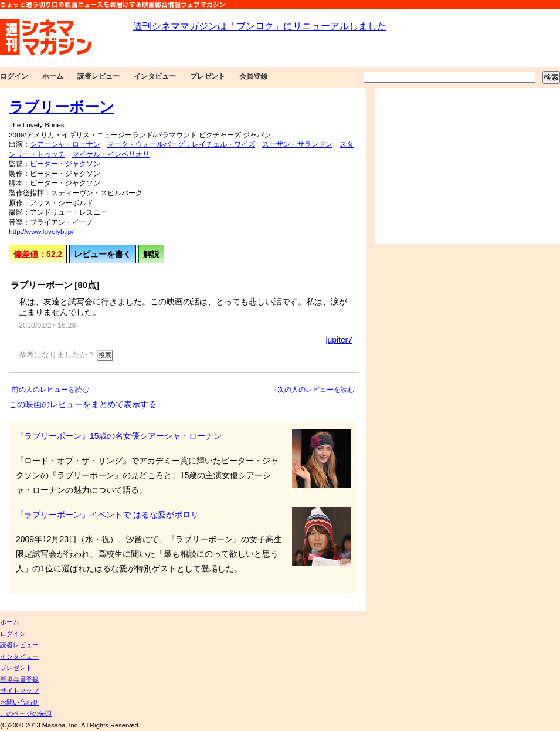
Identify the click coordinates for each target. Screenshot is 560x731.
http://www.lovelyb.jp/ (41, 232)
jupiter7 (339, 340)
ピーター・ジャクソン (65, 164)
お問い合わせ (19, 702)
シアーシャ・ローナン (65, 144)
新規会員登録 (19, 679)
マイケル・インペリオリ (111, 154)
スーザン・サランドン (297, 144)
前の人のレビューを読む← (54, 390)
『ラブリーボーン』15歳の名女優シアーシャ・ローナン (119, 436)
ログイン (14, 76)
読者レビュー (99, 76)
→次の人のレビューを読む (313, 390)
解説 (151, 254)
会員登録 (253, 76)
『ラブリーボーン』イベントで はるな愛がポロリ (107, 515)
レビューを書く (103, 254)
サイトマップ (19, 691)
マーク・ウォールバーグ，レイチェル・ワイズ (181, 144)
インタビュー (155, 76)
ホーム (53, 76)
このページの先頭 (26, 713)
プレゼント (208, 76)
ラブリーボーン (62, 107)
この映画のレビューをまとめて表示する (83, 404)
